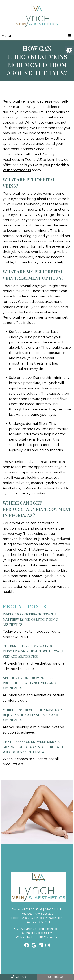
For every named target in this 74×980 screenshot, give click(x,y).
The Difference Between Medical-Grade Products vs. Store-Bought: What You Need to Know (34, 747)
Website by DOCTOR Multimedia (37, 937)
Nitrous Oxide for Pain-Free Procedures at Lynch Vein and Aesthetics (29, 683)
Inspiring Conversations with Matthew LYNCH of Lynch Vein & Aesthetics (31, 619)
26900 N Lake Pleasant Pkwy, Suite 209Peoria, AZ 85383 (37, 914)
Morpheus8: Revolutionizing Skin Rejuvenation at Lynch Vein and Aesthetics (33, 715)
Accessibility (44, 933)
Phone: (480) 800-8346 (27, 910)
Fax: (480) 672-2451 (38, 922)
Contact (36, 576)
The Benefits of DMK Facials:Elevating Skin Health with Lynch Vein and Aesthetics (33, 651)
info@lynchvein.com (49, 918)
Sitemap (28, 933)
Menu (6, 36)
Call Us (19, 977)
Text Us (56, 977)
